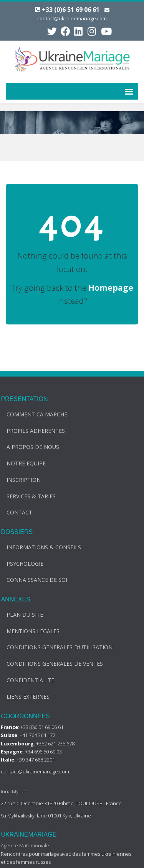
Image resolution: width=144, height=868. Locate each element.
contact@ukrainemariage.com (72, 18)
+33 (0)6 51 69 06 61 (71, 10)
